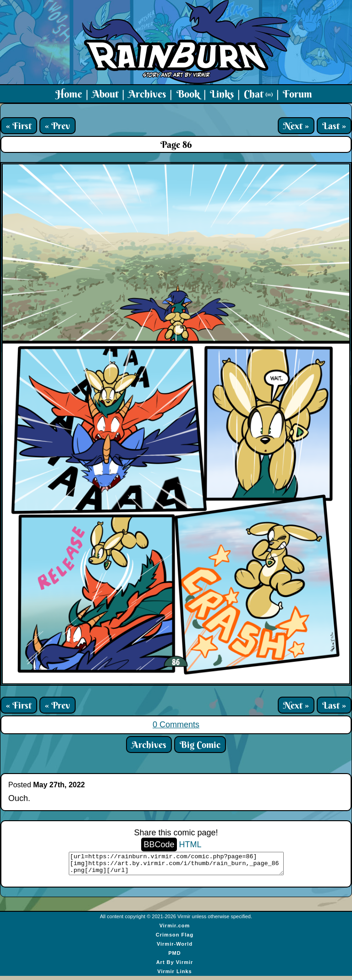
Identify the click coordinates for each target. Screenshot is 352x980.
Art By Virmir (175, 966)
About (105, 94)
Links (222, 94)
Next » (296, 126)
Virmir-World (175, 948)
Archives (147, 94)
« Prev (58, 126)
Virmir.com (175, 930)
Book (188, 94)
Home (69, 94)
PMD (174, 957)
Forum (297, 94)
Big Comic (200, 744)
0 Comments (176, 725)
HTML (190, 845)
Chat (258, 94)
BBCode (159, 845)
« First (19, 126)
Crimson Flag (175, 939)
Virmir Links (174, 975)
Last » (334, 126)
